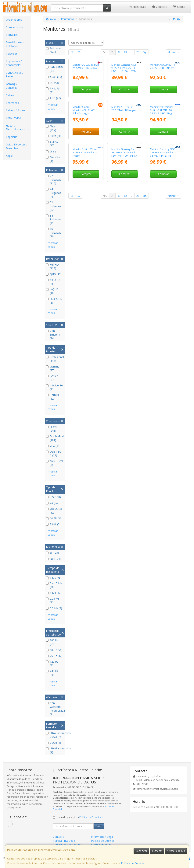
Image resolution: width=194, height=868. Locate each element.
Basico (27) (52, 378)
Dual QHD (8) (54, 301)
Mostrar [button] (173, 52)
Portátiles (12, 35)
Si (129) (52, 553)
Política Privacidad (64, 841)
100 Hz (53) (52, 642)
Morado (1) (53, 159)
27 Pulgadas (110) (54, 180)
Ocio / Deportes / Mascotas (17, 146)
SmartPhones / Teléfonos (15, 44)
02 (119, 52)
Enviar (99, 826)
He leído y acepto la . (80, 817)
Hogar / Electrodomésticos (17, 127)
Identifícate (137, 7)
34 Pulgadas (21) (54, 219)
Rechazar (157, 851)
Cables (10, 95)
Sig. (145, 52)
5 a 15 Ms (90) (54, 585)
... (132, 52)
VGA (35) (53, 446)
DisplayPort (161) (55, 438)
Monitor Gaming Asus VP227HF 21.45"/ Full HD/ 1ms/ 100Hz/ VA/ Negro (124, 96)
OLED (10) (54, 518)
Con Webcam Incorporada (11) (55, 709)
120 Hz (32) (52, 663)
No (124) (53, 559)
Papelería (12, 137)
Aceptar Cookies (176, 851)
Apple (9, 156)
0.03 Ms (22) (53, 600)
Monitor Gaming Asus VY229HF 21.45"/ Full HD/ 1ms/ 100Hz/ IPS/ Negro (124, 232)
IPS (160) (53, 497)
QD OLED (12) (54, 511)
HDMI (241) (52, 429)
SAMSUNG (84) (54, 69)
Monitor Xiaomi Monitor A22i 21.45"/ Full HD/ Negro (84, 162)
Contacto (160, 7)
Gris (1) (52, 151)
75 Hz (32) (54, 656)
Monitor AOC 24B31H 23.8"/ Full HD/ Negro (162, 92)
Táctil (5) (53, 524)
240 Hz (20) (52, 673)
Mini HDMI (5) (54, 463)
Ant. (105, 52)
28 (138, 52)
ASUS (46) (54, 77)
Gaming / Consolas (12, 86)
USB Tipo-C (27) (54, 453)
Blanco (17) (52, 143)
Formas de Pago (101, 845)
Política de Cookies (133, 863)
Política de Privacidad (91, 817)
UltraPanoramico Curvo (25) (55, 735)
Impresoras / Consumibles (14, 63)
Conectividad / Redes (15, 74)
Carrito (181, 7)
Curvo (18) (54, 743)
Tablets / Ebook (16, 110)
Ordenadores (14, 20)
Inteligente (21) (54, 387)
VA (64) (52, 503)
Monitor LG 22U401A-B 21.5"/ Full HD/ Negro (86, 92)
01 (112, 52)
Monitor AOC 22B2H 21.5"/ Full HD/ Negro (124, 160)
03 (125, 52)
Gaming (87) (53, 368)
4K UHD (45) (53, 282)
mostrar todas (53, 107)
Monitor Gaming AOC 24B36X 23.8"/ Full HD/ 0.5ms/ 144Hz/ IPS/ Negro (163, 232)
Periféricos (12, 103)
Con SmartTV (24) (53, 335)
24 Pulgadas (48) (54, 193)
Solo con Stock (53, 50)
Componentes (15, 27)
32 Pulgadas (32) (54, 206)
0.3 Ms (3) (54, 608)
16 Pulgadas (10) (54, 233)
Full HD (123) (52, 266)
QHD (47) (54, 274)
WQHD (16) (52, 291)
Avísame (86, 184)
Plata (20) (54, 136)
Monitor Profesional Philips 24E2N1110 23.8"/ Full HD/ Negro (162, 162)
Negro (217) (52, 128)
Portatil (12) (52, 397)
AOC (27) (53, 98)
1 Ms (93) (54, 578)
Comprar (86, 115)
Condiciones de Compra (68, 845)
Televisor (11, 54)
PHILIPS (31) (53, 90)
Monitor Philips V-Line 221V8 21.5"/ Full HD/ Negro (85, 231)
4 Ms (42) (54, 593)
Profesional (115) (55, 359)
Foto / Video (13, 118)
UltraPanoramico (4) (55, 750)
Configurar (141, 851)
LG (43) (52, 83)
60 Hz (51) (54, 650)
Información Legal (102, 837)
